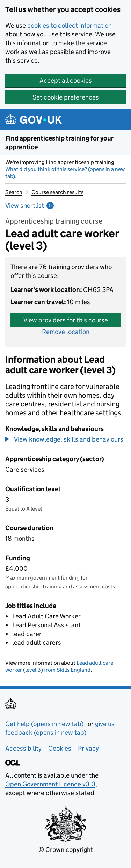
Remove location (66, 332)
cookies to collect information (70, 25)
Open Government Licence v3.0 (50, 784)
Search (14, 192)
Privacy (88, 748)
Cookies (60, 748)
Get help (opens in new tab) (45, 724)
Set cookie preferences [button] (66, 97)
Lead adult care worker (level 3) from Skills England (59, 666)
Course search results (57, 192)
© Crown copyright (66, 850)
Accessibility (23, 748)
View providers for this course (66, 320)
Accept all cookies (66, 80)
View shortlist (30, 206)
